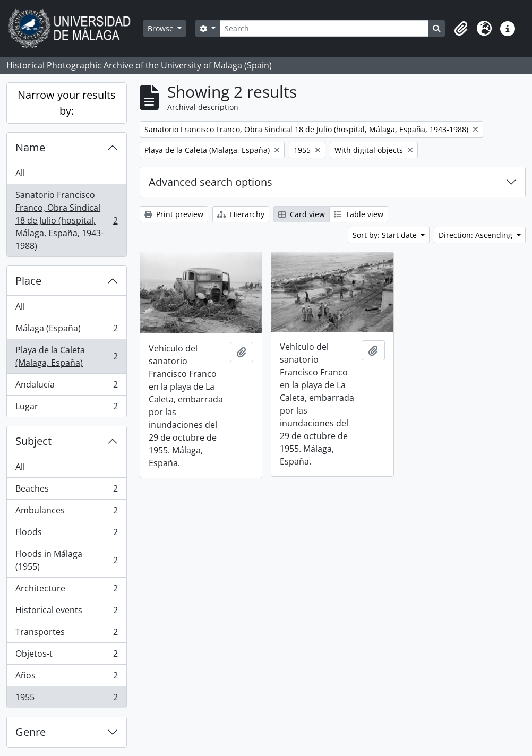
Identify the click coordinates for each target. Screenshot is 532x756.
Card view (302, 214)
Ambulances (66, 513)
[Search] (324, 28)
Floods (66, 534)
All (20, 173)
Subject (33, 441)
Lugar (66, 408)
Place (28, 281)
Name (30, 147)
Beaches (66, 491)
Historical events (66, 612)
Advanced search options (211, 182)
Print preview (174, 214)
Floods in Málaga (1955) (66, 560)
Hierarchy (241, 214)
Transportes (66, 634)
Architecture (66, 591)
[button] (461, 29)
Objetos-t (66, 656)
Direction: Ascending (477, 235)
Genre (31, 732)
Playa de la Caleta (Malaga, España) (66, 356)
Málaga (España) (66, 330)
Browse (162, 28)
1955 (66, 699)
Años (66, 678)
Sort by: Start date (386, 235)
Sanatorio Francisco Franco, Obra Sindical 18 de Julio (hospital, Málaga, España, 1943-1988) (66, 220)
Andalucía (66, 387)
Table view (359, 214)
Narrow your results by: (67, 103)
